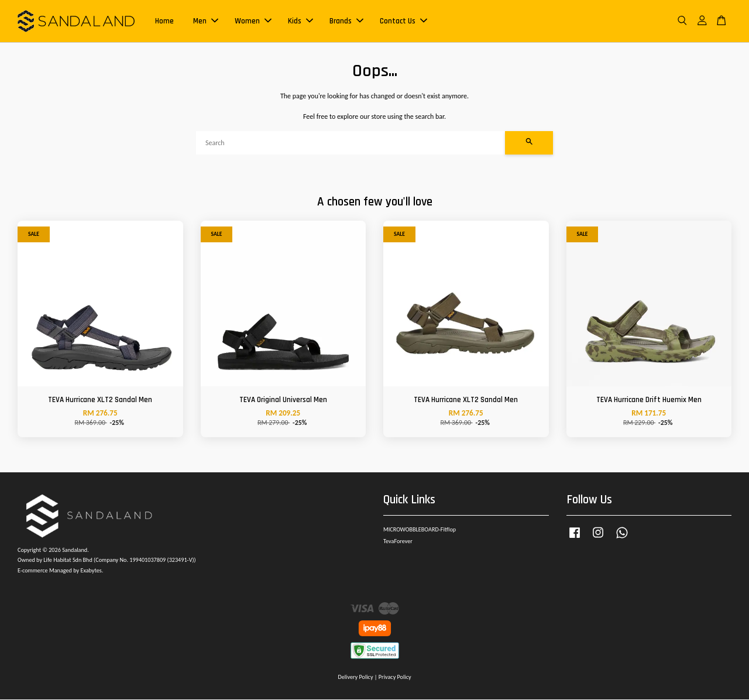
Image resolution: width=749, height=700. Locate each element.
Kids (300, 21)
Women (253, 21)
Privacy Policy (395, 677)
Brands (346, 21)
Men (206, 21)
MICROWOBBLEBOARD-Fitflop (420, 530)
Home (164, 21)
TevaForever (398, 542)
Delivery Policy (355, 677)
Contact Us (403, 21)
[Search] (351, 143)
